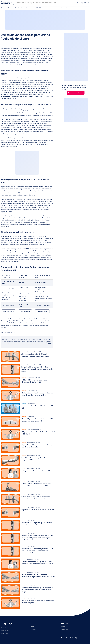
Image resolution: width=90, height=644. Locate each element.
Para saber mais (8, 311)
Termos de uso (5, 633)
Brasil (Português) (73, 638)
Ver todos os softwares (76, 93)
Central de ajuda (66, 630)
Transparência (5, 630)
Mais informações (42, 311)
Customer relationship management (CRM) (30, 8)
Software (34, 630)
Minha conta (65, 626)
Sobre (33, 627)
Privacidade (4, 627)
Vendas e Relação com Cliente (11, 8)
